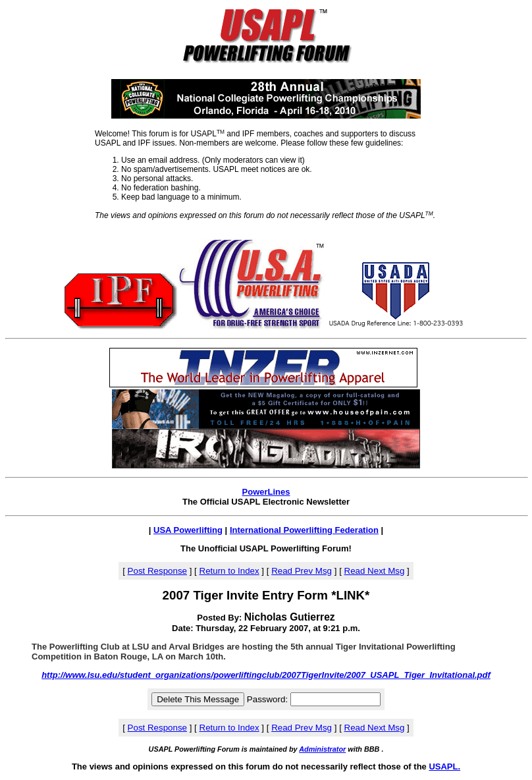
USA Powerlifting (188, 530)
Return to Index (229, 571)
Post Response (157, 571)
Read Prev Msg (302, 571)
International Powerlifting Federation (304, 530)
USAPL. (444, 766)
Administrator (322, 749)
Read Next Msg (375, 571)
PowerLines (266, 492)
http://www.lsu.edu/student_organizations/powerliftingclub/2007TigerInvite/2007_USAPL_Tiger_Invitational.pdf (266, 675)
